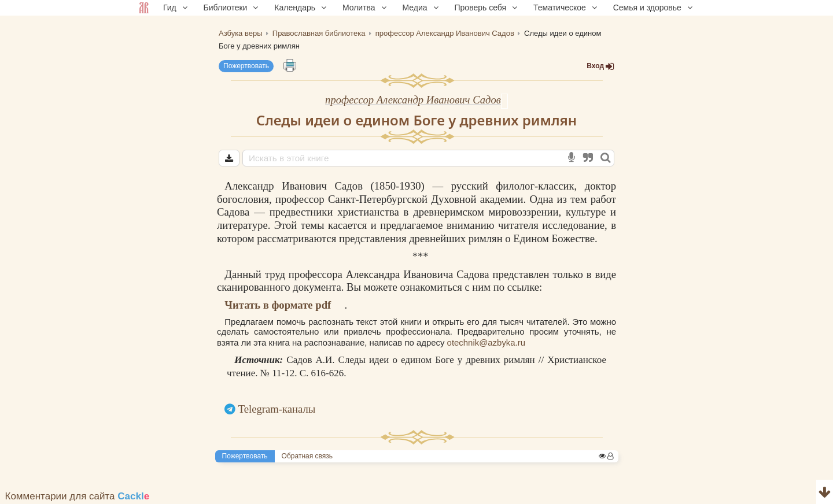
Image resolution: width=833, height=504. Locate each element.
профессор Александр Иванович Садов (413, 100)
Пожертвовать (246, 66)
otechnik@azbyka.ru (486, 342)
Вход (600, 66)
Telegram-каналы (277, 409)
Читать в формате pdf (278, 305)
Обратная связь (307, 456)
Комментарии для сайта (78, 496)
